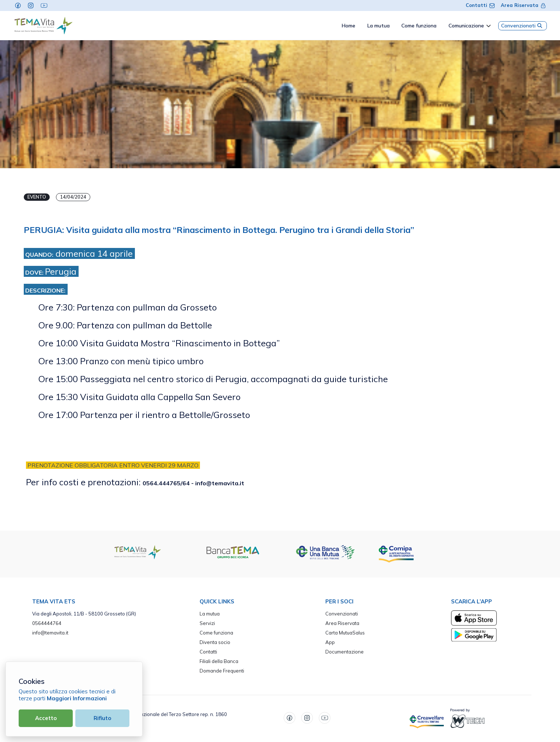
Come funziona (216, 633)
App (330, 642)
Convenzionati (523, 26)
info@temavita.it (50, 633)
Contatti (480, 5)
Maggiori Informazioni (77, 698)
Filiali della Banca (219, 661)
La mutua (210, 614)
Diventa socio (215, 642)
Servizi (207, 623)
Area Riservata (523, 5)
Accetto (46, 718)
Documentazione (345, 652)
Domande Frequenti (222, 671)
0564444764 (47, 623)
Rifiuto (102, 718)
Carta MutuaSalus (345, 633)
